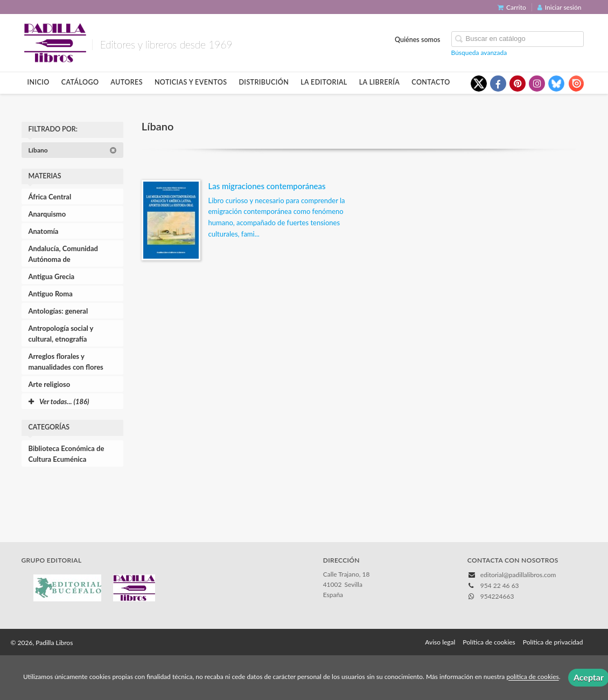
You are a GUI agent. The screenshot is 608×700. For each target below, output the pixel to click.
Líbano (73, 150)
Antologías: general (58, 311)
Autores (127, 82)
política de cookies (532, 677)
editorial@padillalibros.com (518, 575)
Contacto (431, 82)
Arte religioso (50, 384)
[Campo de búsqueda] (518, 39)
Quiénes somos (418, 40)
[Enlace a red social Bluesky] (556, 84)
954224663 (497, 596)
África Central (50, 197)
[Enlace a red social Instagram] (537, 84)
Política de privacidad (553, 642)
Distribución (264, 82)
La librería (380, 82)
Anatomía (44, 231)
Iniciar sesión (560, 7)
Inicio (39, 82)
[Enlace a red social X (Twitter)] (479, 84)
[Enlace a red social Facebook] (498, 84)
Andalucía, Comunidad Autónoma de (63, 254)
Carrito (512, 7)
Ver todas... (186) (59, 401)
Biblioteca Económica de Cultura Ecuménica (67, 454)
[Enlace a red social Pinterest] (518, 84)
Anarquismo (47, 214)
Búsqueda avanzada (479, 53)
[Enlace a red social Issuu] (576, 84)
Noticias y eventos (191, 82)
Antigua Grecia (52, 276)
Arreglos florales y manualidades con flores (66, 362)
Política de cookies (489, 642)
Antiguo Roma (51, 294)
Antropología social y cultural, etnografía (61, 334)
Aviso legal (440, 642)
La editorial (324, 82)
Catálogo (80, 82)
